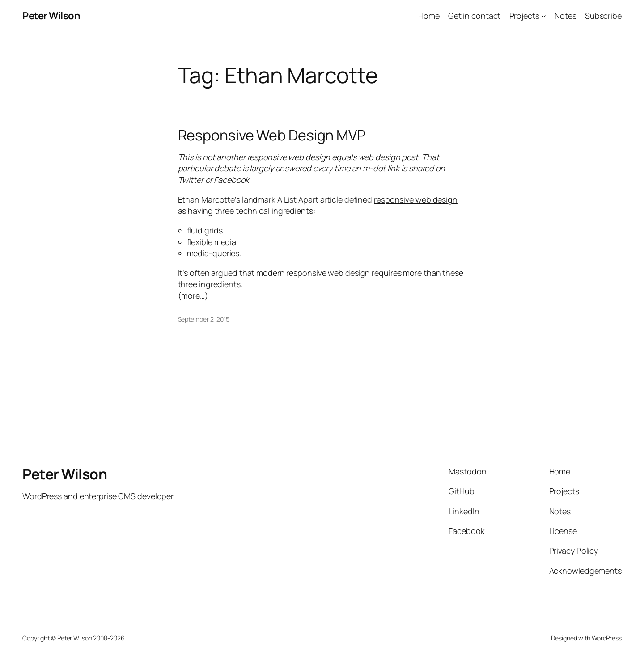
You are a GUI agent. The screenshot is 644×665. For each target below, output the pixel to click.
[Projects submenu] (544, 16)
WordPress (607, 638)
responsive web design (416, 199)
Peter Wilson (51, 16)
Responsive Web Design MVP (272, 135)
